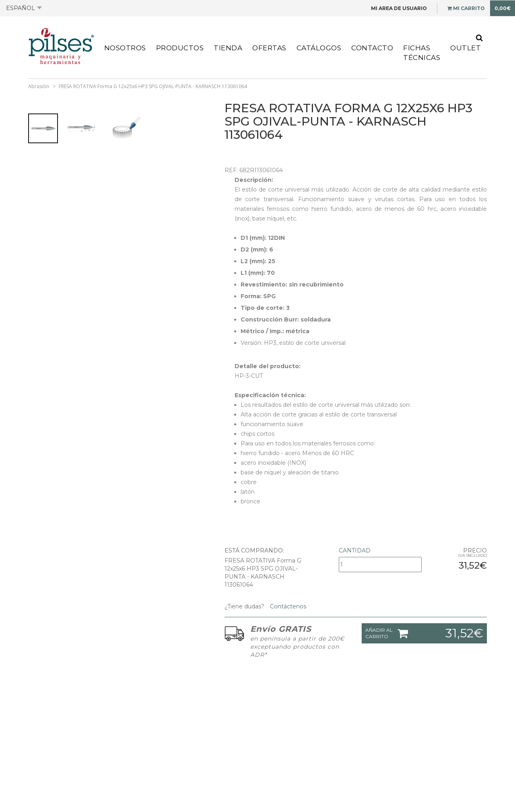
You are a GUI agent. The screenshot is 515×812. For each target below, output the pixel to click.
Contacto (372, 48)
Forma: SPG (258, 296)
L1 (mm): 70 (258, 273)
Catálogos (319, 48)
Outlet (466, 48)
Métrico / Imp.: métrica (275, 331)
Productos (180, 48)
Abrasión (39, 86)
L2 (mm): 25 (258, 261)
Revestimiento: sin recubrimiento (292, 284)
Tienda (228, 48)
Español (24, 8)
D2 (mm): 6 (257, 249)
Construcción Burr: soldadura (286, 319)
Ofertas (269, 48)
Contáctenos (287, 606)
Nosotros (125, 48)
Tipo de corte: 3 (265, 308)
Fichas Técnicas (422, 53)
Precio (475, 550)
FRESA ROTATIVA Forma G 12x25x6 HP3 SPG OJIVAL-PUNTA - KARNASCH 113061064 (153, 86)
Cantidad (355, 550)
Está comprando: (254, 550)
